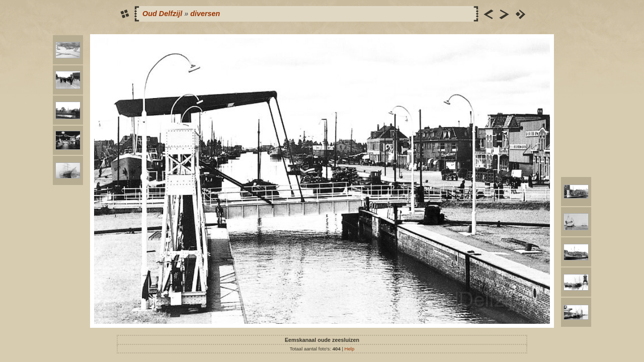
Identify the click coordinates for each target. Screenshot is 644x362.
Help (350, 349)
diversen (205, 14)
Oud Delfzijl (162, 14)
